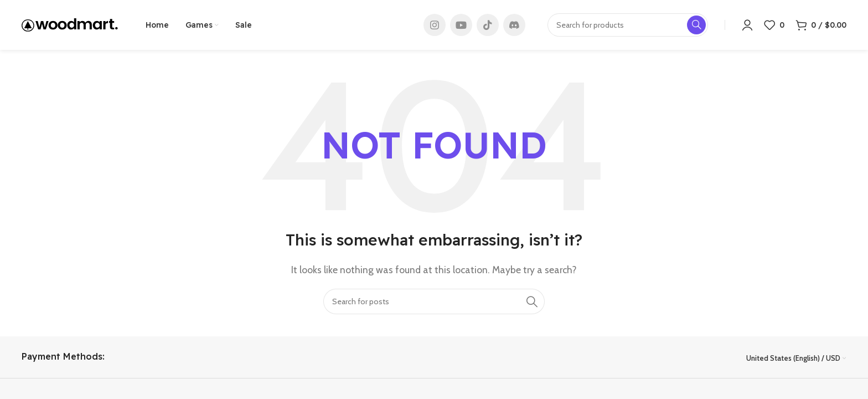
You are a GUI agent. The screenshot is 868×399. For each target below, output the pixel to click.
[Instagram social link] (435, 25)
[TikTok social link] (488, 25)
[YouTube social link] (461, 25)
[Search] (434, 301)
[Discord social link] (514, 25)
